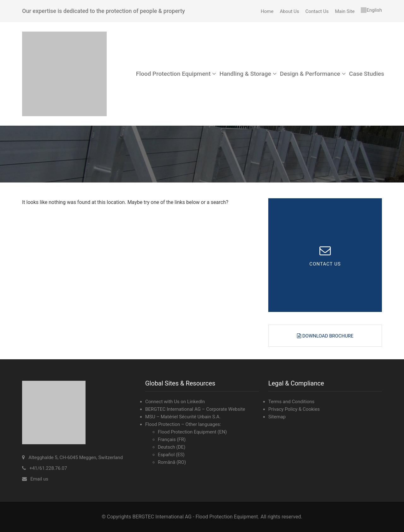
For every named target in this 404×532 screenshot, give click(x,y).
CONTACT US (325, 264)
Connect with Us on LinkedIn (175, 402)
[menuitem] (371, 10)
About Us (289, 11)
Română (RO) (172, 462)
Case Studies (367, 74)
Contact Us (317, 11)
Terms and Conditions (291, 402)
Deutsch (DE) (172, 447)
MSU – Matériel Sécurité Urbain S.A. (183, 417)
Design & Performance (310, 74)
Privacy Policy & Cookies (294, 409)
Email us (39, 479)
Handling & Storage (245, 74)
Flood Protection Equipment (173, 74)
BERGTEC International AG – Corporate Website (195, 409)
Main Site (345, 11)
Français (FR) (172, 439)
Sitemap (277, 417)
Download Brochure (327, 336)
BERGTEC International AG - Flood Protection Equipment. (196, 517)
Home (267, 11)
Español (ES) (171, 455)
